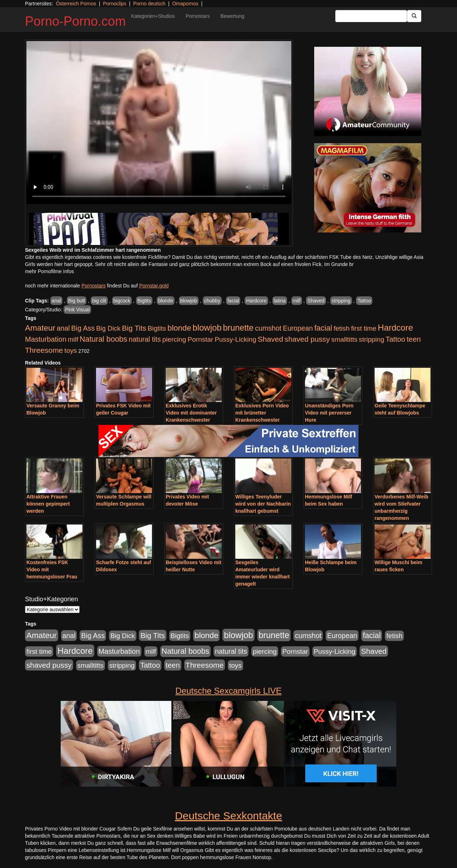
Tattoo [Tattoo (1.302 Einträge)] (395, 339)
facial (233, 301)
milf (297, 301)
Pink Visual (77, 310)
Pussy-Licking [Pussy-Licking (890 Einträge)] (235, 339)
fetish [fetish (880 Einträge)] (342, 328)
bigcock (122, 301)
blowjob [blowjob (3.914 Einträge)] (207, 328)
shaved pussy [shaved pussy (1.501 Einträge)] (307, 339)
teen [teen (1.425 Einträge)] (414, 339)
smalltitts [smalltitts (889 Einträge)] (344, 339)
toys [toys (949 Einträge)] (71, 350)
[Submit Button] (414, 16)
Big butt (77, 301)
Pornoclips (114, 4)
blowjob (189, 301)
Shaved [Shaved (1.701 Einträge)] (271, 339)
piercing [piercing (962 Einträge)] (174, 339)
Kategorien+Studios (153, 16)
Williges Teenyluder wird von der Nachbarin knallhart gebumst (263, 504)
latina (280, 301)
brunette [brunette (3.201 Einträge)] (238, 328)
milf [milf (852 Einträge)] (73, 339)
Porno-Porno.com (75, 21)
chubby (212, 301)
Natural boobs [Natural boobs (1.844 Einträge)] (103, 339)
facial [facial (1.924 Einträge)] (323, 328)
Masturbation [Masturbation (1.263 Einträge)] (46, 339)
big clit (99, 301)
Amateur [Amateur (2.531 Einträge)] (40, 328)
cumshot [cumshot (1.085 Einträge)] (268, 328)
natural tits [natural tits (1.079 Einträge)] (145, 339)
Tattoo (364, 301)
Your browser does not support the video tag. (159, 123)
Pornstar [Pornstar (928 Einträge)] (200, 339)
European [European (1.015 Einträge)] (298, 328)
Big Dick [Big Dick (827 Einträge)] (108, 328)
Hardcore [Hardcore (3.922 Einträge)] (395, 328)
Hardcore (256, 301)
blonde (166, 301)
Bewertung (232, 16)
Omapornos (185, 4)
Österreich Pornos (76, 4)
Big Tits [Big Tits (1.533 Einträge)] (134, 328)
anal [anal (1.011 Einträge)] (63, 328)
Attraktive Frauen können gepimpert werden (48, 504)
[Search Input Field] (371, 16)
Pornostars (198, 16)
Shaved (316, 301)
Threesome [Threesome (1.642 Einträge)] (44, 350)
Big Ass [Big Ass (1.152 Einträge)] (83, 328)
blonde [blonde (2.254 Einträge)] (179, 328)
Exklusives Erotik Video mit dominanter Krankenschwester (191, 413)
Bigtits (144, 301)
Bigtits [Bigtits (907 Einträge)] (157, 328)
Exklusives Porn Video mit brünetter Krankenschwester (262, 413)
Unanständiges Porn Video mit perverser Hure (329, 413)
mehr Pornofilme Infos (49, 271)
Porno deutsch (149, 4)
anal (56, 301)
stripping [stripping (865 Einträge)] (371, 339)
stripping (341, 301)
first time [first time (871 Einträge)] (364, 328)
